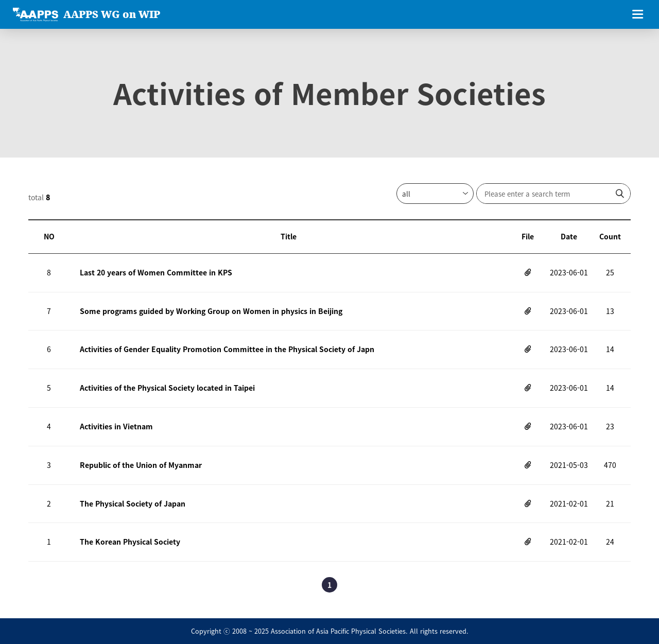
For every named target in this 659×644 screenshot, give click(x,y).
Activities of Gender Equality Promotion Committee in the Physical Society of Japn (227, 349)
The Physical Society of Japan (133, 503)
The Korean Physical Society (130, 542)
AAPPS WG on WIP (112, 14)
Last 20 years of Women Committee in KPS (156, 272)
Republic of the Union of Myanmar (141, 465)
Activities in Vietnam (116, 426)
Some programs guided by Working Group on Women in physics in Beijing (211, 311)
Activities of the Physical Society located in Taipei (167, 388)
